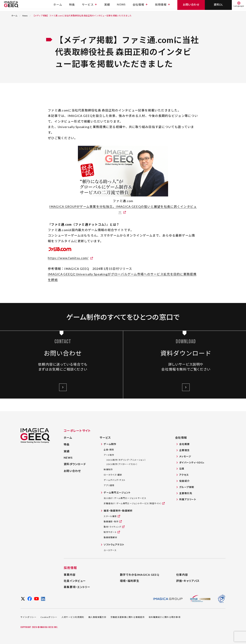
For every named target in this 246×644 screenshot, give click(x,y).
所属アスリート (188, 499)
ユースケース (110, 550)
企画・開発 (109, 450)
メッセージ (185, 456)
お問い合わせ (72, 471)
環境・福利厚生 (130, 581)
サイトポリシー (28, 617)
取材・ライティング (112, 527)
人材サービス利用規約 (73, 617)
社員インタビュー (75, 581)
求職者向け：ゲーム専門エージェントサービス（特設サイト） (133, 503)
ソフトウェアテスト (114, 545)
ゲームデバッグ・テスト (115, 480)
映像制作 (108, 469)
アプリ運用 (109, 485)
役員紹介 (184, 481)
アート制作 (109, 455)
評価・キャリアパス (188, 581)
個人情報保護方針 (97, 617)
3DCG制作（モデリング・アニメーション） (126, 460)
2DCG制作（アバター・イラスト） (122, 464)
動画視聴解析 (111, 537)
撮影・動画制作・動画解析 (118, 511)
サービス (89, 6)
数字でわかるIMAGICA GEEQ (140, 575)
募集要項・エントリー (77, 587)
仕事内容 (182, 575)
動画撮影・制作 (111, 521)
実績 (107, 6)
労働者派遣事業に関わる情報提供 (128, 617)
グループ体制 (187, 487)
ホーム (58, 6)
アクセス (184, 475)
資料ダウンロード (75, 464)
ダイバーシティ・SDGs (192, 462)
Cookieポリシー (49, 617)
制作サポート (110, 532)
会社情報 (140, 6)
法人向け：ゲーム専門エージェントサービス (125, 498)
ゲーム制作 (110, 444)
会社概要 (184, 444)
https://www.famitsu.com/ (68, 258)
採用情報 (162, 6)
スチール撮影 (110, 516)
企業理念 (184, 450)
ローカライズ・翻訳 (113, 475)
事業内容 (70, 575)
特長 (72, 6)
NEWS (121, 6)
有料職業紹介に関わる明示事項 (165, 617)
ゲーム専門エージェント (117, 493)
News (25, 16)
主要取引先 (186, 493)
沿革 (182, 469)
